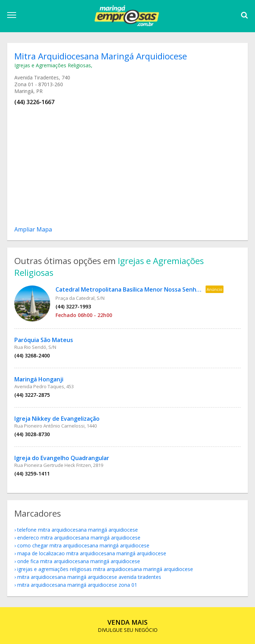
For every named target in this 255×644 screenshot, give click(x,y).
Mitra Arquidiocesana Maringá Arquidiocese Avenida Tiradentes (89, 577)
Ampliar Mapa (33, 229)
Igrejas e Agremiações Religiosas (53, 65)
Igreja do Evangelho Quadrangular (62, 458)
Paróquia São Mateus (44, 340)
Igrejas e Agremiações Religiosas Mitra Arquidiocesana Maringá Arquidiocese (105, 569)
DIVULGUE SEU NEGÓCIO (128, 626)
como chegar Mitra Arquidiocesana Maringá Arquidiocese (83, 545)
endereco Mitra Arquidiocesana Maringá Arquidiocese (79, 538)
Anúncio (215, 289)
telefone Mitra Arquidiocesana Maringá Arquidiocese (78, 530)
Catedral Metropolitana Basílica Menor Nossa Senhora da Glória (144, 289)
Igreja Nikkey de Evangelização (57, 419)
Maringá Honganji (39, 379)
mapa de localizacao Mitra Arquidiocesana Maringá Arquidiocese (92, 553)
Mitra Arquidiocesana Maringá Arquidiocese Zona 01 (77, 585)
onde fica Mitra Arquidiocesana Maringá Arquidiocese (79, 561)
